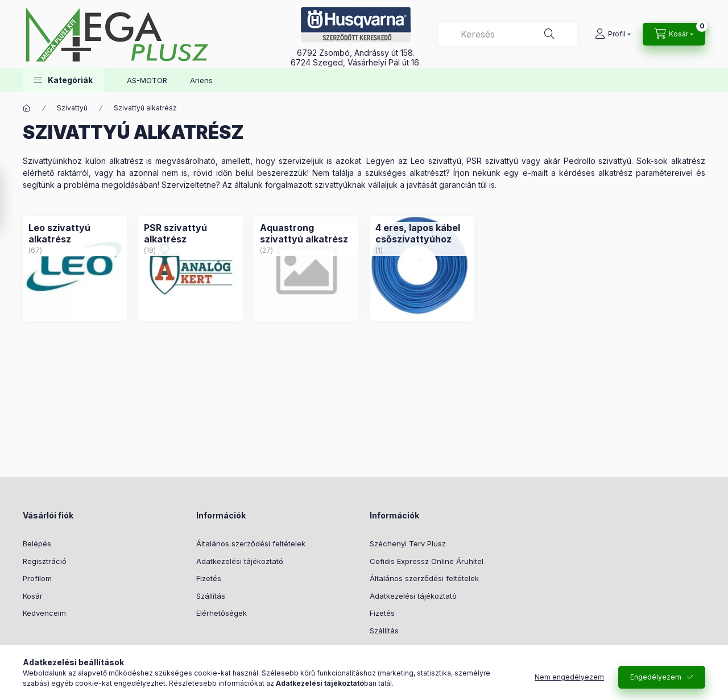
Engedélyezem (656, 677)
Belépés (37, 543)
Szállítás (211, 596)
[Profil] (613, 34)
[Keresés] (549, 34)
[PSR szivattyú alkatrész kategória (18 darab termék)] (190, 233)
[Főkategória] (27, 108)
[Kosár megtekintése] (674, 34)
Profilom (37, 578)
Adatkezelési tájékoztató (240, 561)
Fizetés (209, 578)
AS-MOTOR (147, 80)
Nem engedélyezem (569, 677)
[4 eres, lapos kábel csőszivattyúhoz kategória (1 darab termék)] (422, 233)
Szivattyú (72, 108)
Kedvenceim (44, 613)
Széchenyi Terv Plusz (408, 543)
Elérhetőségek (222, 613)
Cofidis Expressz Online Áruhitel (427, 561)
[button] (63, 80)
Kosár (33, 596)
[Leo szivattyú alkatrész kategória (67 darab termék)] (75, 233)
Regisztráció (45, 561)
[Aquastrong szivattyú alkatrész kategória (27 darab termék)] (306, 233)
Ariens (201, 80)
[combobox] (508, 34)
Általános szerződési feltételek (251, 543)
